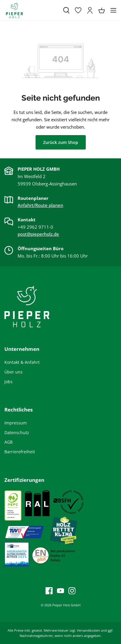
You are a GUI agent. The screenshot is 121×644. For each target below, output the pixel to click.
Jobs (9, 382)
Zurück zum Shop (61, 142)
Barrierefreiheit (20, 452)
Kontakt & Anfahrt (22, 362)
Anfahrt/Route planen (40, 205)
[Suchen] (66, 10)
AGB (9, 442)
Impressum (16, 423)
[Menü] (113, 10)
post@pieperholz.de (38, 234)
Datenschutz (17, 433)
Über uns (14, 372)
